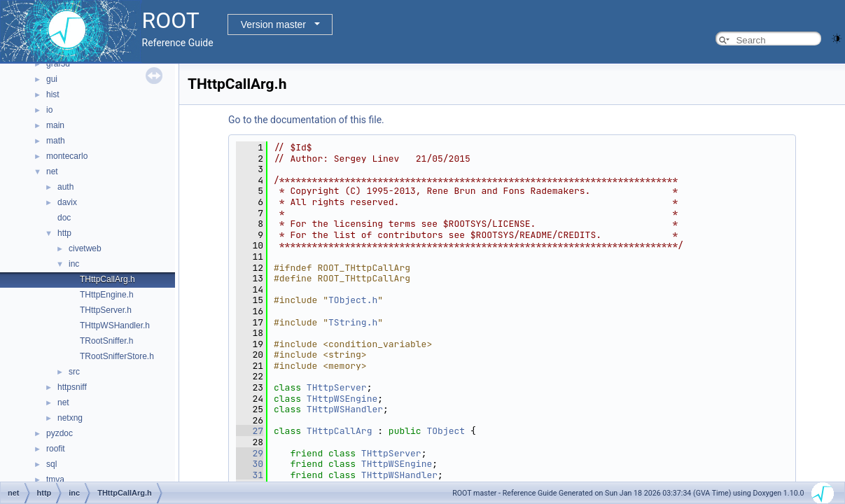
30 (250, 464)
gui (52, 79)
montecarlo (67, 156)
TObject (446, 431)
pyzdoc (60, 433)
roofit (56, 449)
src (74, 372)
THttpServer (337, 387)
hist (53, 94)
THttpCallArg (340, 431)
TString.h (353, 322)
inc (74, 264)
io (49, 110)
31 (250, 475)
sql (51, 464)
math (56, 141)
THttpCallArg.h (107, 279)
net (52, 171)
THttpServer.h (106, 310)
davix (67, 202)
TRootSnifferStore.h (117, 356)
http (64, 233)
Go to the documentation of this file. (306, 120)
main (55, 125)
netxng (70, 418)
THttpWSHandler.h (115, 325)
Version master (273, 24)
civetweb (85, 248)
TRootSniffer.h (107, 341)
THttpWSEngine (342, 399)
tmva (55, 479)
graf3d (58, 64)
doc (64, 218)
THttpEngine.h (107, 295)
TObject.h (353, 300)
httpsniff (72, 387)
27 (250, 431)
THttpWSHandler (345, 409)
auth (65, 187)
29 (250, 453)
